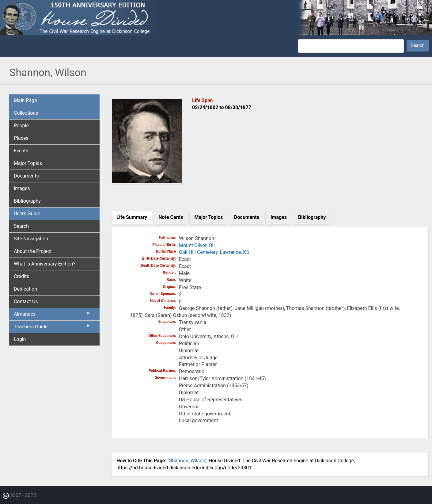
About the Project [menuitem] (33, 251)
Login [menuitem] (20, 339)
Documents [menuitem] (26, 176)
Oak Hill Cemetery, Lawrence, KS (214, 252)
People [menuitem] (21, 126)
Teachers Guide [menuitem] (52, 328)
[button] (147, 182)
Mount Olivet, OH (197, 245)
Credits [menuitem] (22, 276)
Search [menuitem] (21, 226)
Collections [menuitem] (26, 113)
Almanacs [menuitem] (52, 315)
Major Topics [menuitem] (28, 163)
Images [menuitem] (22, 188)
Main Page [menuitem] (25, 100)
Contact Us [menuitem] (26, 302)
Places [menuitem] (21, 138)
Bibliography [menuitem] (27, 201)
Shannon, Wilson (187, 461)
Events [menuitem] (21, 151)
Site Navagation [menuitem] (31, 239)
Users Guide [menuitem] (27, 214)
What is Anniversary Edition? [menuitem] (45, 264)
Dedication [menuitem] (25, 289)
